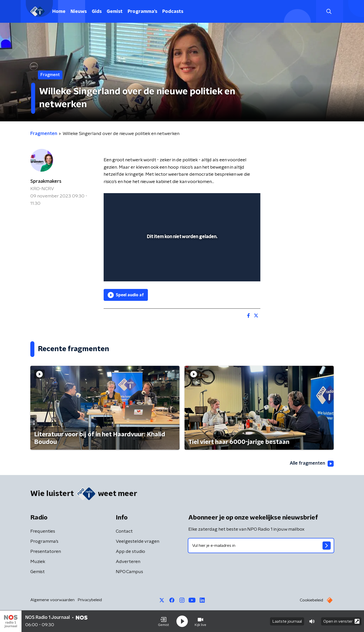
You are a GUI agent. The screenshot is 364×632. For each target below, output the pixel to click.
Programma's (142, 12)
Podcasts (173, 12)
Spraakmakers (46, 182)
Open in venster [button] (341, 621)
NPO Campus (129, 572)
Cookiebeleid (311, 600)
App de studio (130, 552)
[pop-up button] (238, 270)
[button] (164, 621)
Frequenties (43, 531)
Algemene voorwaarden (52, 600)
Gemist (115, 12)
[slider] (181, 257)
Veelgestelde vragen (138, 541)
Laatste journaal (287, 621)
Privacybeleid (90, 600)
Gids (97, 12)
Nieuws (79, 12)
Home (59, 12)
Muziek (38, 562)
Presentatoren (46, 552)
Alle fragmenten (312, 464)
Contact (124, 531)
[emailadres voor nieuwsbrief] (261, 546)
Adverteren (128, 562)
